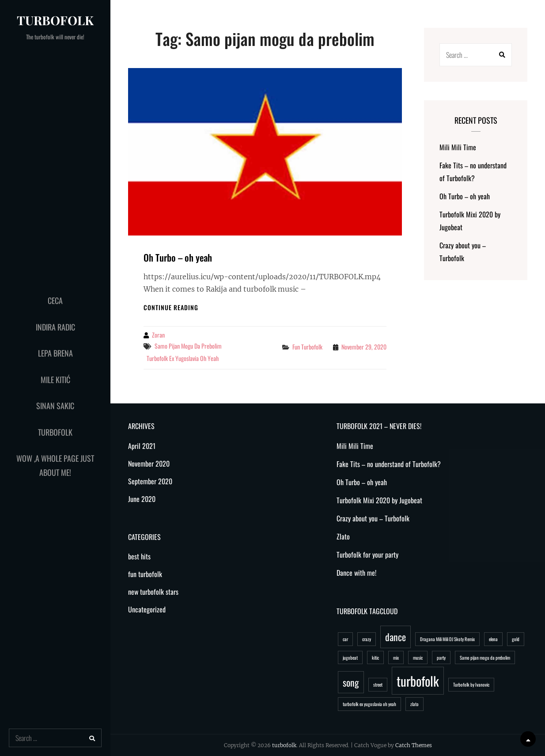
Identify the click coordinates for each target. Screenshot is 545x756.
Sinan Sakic (55, 406)
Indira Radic (55, 327)
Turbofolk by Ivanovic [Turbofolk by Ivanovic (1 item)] (471, 684)
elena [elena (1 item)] (493, 639)
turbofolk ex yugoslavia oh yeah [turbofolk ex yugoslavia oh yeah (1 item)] (369, 704)
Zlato (343, 536)
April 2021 (142, 446)
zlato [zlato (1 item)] (414, 704)
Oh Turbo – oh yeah (178, 257)
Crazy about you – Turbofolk (373, 518)
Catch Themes (414, 745)
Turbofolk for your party (367, 555)
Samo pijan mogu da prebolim (188, 346)
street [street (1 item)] (378, 684)
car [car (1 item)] (345, 639)
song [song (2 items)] (351, 682)
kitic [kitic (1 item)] (375, 657)
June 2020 (142, 499)
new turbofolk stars (153, 592)
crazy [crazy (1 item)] (367, 639)
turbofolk (55, 20)
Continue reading (171, 307)
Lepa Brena (55, 353)
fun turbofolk (307, 347)
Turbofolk (55, 432)
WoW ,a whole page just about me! (55, 465)
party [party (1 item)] (441, 657)
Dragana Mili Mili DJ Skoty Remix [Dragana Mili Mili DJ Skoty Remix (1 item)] (447, 639)
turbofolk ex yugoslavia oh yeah (183, 358)
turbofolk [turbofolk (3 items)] (418, 681)
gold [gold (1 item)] (516, 639)
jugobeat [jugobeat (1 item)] (350, 657)
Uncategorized (147, 609)
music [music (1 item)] (418, 657)
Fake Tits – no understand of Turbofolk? (389, 464)
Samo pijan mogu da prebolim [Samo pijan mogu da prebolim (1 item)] (485, 657)
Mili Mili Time (458, 147)
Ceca (55, 300)
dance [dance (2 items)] (396, 637)
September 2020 (150, 481)
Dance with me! (356, 573)
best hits (139, 556)
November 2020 (149, 463)
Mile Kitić (55, 380)
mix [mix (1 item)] (396, 657)
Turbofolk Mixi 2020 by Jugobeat (379, 500)
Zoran (158, 335)
